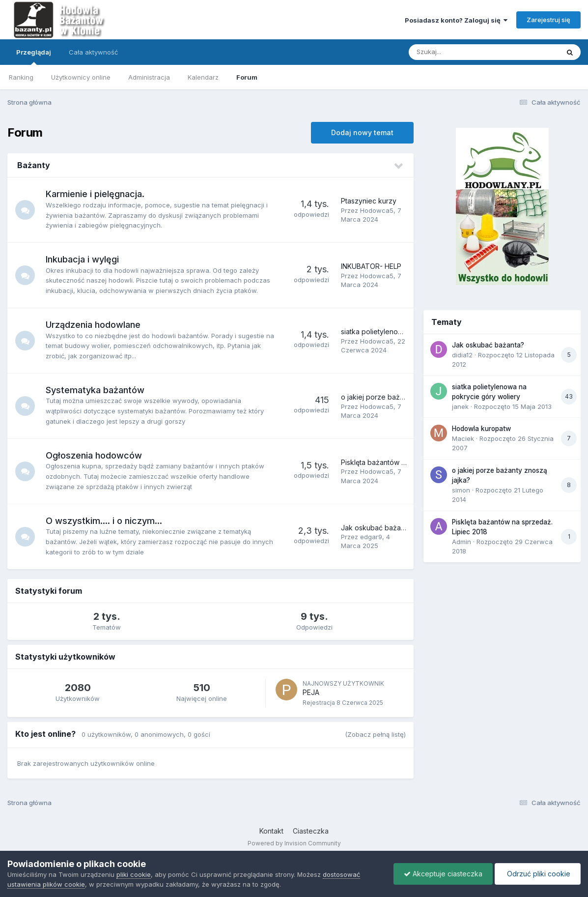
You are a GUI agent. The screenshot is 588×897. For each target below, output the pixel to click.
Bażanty (34, 165)
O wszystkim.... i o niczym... (104, 521)
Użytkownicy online (81, 77)
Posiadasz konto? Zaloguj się (456, 20)
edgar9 (371, 537)
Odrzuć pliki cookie (538, 874)
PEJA (311, 692)
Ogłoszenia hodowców (94, 455)
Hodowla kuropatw (481, 429)
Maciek (463, 438)
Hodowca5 (377, 210)
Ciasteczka (311, 831)
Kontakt (271, 831)
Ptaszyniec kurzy (369, 201)
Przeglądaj (34, 57)
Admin (462, 542)
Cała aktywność (93, 52)
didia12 (462, 355)
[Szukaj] (460, 52)
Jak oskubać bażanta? (378, 528)
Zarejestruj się (548, 20)
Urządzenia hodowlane (93, 325)
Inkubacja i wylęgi (82, 259)
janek (460, 406)
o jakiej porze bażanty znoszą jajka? (400, 397)
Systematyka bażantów (95, 390)
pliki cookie (134, 874)
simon (461, 490)
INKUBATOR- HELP (371, 266)
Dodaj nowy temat (362, 132)
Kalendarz (203, 77)
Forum (247, 77)
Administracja (149, 77)
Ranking (21, 77)
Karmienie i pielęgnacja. (95, 194)
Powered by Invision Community (294, 843)
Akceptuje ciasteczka (443, 874)
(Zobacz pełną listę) (375, 734)
